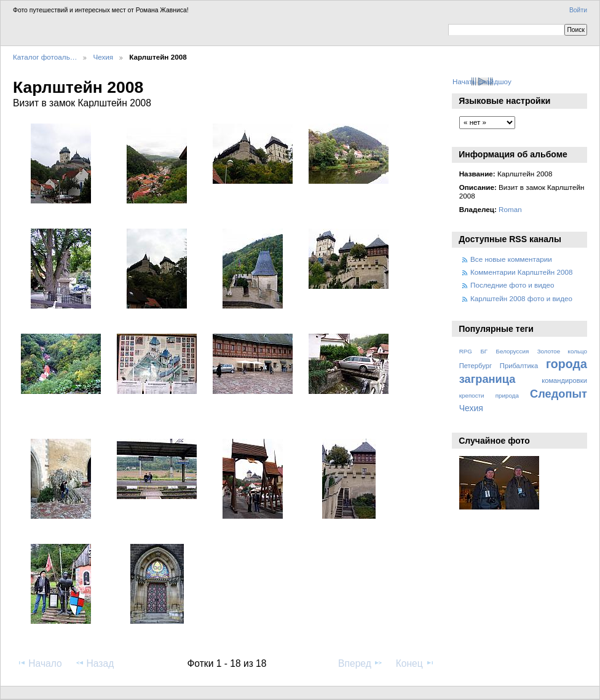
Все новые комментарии (511, 259)
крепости (472, 395)
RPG (466, 351)
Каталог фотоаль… (45, 57)
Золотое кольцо (562, 351)
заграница (487, 379)
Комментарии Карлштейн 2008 (521, 272)
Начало (39, 663)
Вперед (361, 663)
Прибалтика (519, 366)
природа (507, 395)
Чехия (103, 57)
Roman (510, 209)
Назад (95, 663)
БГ (484, 351)
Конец (415, 663)
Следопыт (559, 394)
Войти (578, 10)
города (566, 364)
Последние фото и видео (512, 285)
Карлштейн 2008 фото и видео (521, 298)
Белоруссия (513, 351)
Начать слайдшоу (482, 81)
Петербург (476, 366)
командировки (564, 380)
